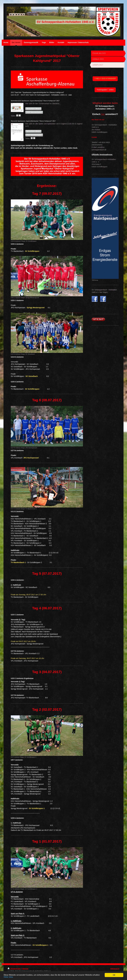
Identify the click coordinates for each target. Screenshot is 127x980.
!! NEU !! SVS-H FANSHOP (105, 79)
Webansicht (115, 969)
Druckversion (14, 969)
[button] (33, 109)
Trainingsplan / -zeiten (105, 90)
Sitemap (25, 969)
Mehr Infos (8, 977)
